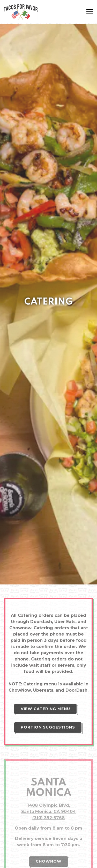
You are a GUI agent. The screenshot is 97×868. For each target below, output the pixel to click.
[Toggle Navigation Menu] (90, 12)
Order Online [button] (48, 848)
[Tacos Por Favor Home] (22, 12)
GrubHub (48, 832)
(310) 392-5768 (48, 765)
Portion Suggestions (48, 675)
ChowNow (49, 809)
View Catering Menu (45, 656)
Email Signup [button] (48, 861)
